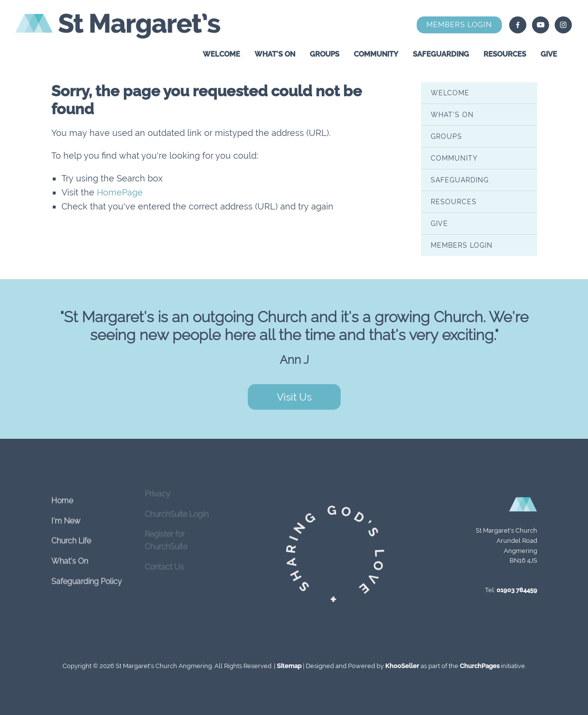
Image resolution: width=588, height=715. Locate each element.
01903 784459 (517, 590)
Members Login (459, 25)
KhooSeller (402, 666)
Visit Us (294, 397)
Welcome (221, 54)
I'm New (66, 515)
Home (62, 495)
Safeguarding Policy (87, 575)
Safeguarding (441, 54)
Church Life (71, 535)
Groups (324, 54)
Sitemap (289, 666)
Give (549, 54)
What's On (275, 54)
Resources (505, 54)
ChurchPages (480, 666)
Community (376, 54)
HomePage (120, 192)
